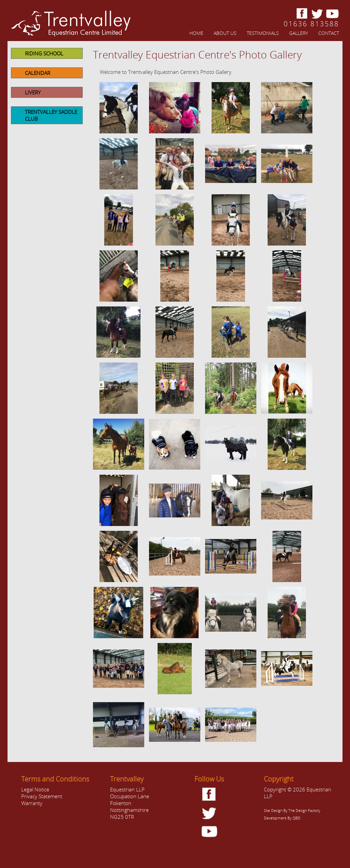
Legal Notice (35, 789)
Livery (33, 92)
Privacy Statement (42, 796)
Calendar (38, 73)
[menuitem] (191, 33)
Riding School (44, 53)
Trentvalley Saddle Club (51, 115)
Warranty (32, 803)
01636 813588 (311, 24)
